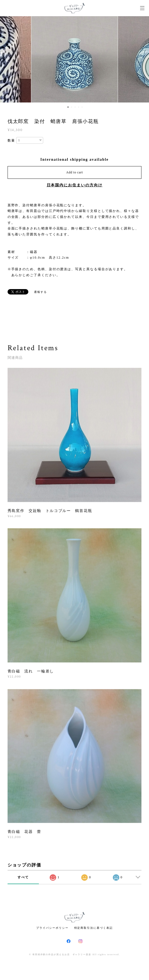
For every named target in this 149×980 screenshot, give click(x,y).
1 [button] (68, 107)
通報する (40, 292)
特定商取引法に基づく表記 (94, 928)
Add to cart (74, 172)
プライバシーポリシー (52, 928)
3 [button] (75, 107)
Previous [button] (8, 59)
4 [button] (79, 107)
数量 (11, 141)
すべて (23, 877)
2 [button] (72, 107)
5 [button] (82, 107)
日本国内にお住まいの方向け (75, 185)
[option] (74, 59)
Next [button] (141, 59)
